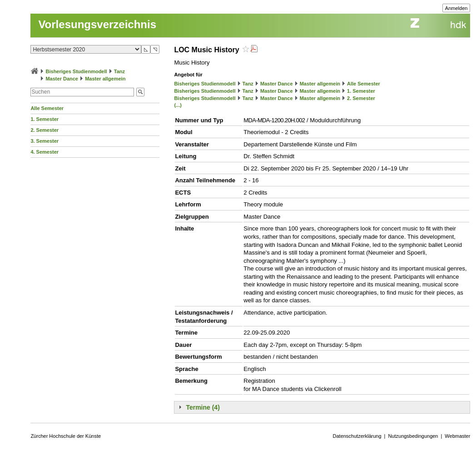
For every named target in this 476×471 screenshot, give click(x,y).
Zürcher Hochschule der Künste (66, 436)
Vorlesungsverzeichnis (97, 24)
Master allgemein (105, 79)
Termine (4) (203, 407)
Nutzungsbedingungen (413, 436)
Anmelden (456, 8)
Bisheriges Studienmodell (77, 71)
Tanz (119, 71)
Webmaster (457, 436)
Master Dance (62, 79)
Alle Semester (47, 108)
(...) (178, 105)
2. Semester (45, 130)
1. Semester (45, 119)
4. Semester (45, 152)
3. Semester (45, 141)
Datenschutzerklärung (357, 436)
